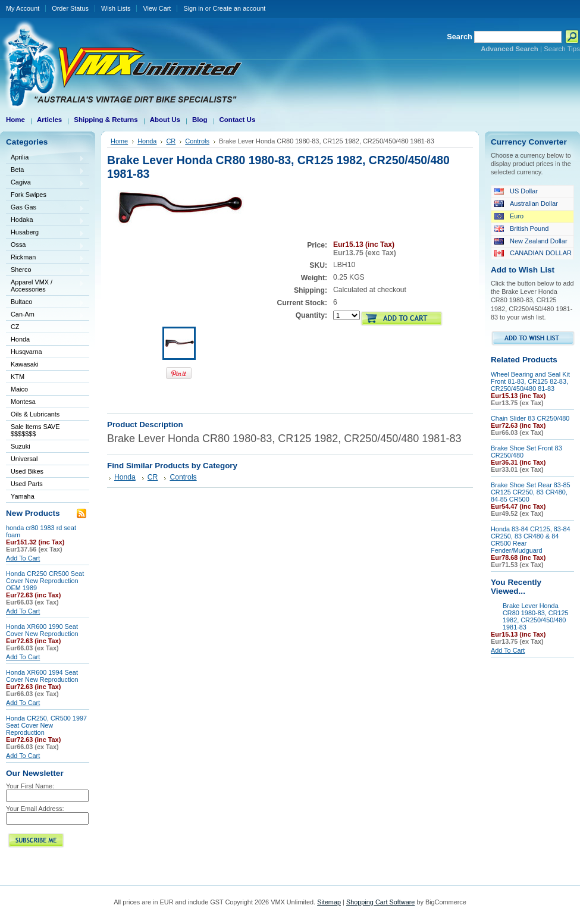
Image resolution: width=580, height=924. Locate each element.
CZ (45, 328)
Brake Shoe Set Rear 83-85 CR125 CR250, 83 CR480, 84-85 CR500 (531, 492)
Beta (45, 170)
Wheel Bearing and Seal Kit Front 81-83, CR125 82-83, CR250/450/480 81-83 (530, 381)
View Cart (157, 8)
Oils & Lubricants (35, 414)
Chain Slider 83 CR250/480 (530, 418)
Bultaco (45, 303)
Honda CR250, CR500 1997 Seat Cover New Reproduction (46, 725)
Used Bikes (27, 471)
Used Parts (27, 484)
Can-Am (45, 315)
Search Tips (562, 49)
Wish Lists (116, 8)
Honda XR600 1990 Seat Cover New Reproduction (42, 630)
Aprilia (45, 158)
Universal (45, 460)
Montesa (45, 403)
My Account (23, 8)
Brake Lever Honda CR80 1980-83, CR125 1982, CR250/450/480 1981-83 (536, 616)
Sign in (193, 8)
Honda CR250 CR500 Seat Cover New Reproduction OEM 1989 (45, 581)
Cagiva (45, 183)
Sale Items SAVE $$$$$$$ (35, 430)
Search (460, 37)
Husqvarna (45, 353)
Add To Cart (23, 558)
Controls (197, 141)
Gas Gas (45, 208)
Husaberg (45, 233)
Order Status (70, 8)
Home (119, 141)
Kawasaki (45, 365)
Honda (45, 340)
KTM (45, 378)
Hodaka (45, 220)
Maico (45, 390)
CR (171, 141)
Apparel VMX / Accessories (45, 286)
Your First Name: (30, 786)
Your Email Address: (35, 809)
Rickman (45, 258)
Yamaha (45, 497)
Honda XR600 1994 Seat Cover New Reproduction (42, 676)
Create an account (239, 8)
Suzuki (45, 447)
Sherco (45, 270)
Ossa (45, 245)
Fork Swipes (29, 195)
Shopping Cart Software (380, 902)
